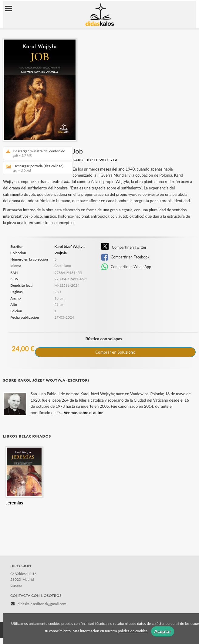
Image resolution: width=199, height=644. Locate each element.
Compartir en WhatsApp (126, 267)
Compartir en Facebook (125, 257)
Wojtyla (61, 253)
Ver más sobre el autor (83, 413)
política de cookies (132, 631)
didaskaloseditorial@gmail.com (42, 604)
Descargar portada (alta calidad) (36, 168)
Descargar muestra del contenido (36, 153)
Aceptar (163, 631)
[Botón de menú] (11, 9)
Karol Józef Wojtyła (95, 160)
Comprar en (115, 352)
